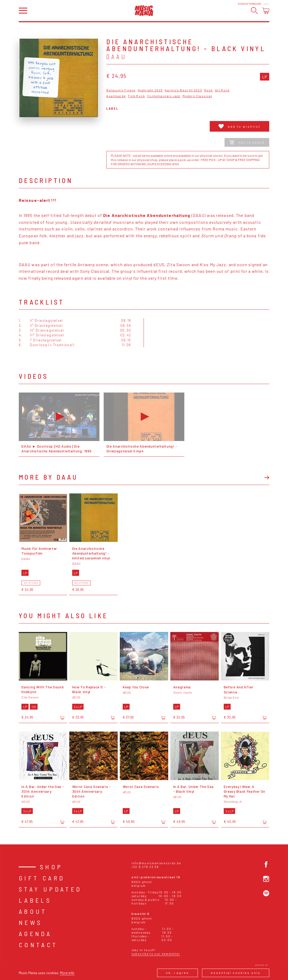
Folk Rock (136, 96)
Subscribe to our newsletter (156, 954)
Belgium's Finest (121, 90)
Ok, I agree (177, 973)
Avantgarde (116, 96)
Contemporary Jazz (164, 96)
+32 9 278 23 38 (145, 867)
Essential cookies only (236, 973)
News (31, 922)
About (33, 911)
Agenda (35, 934)
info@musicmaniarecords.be (156, 863)
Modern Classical (197, 96)
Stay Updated (50, 889)
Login (266, 4)
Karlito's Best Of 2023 (183, 90)
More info (67, 973)
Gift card (42, 878)
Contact (38, 945)
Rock (209, 90)
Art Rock (222, 90)
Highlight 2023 (150, 90)
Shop (51, 867)
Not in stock (247, 142)
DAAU (116, 57)
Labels (35, 900)
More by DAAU (49, 477)
